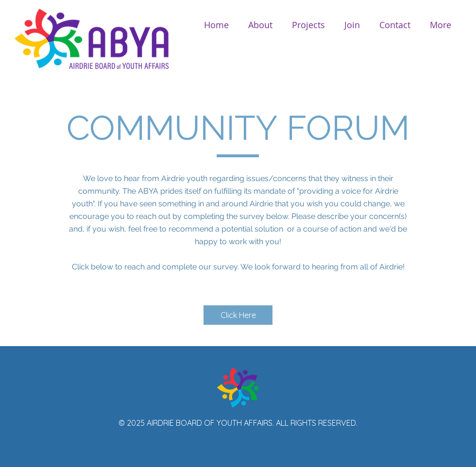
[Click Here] (238, 315)
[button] (260, 25)
